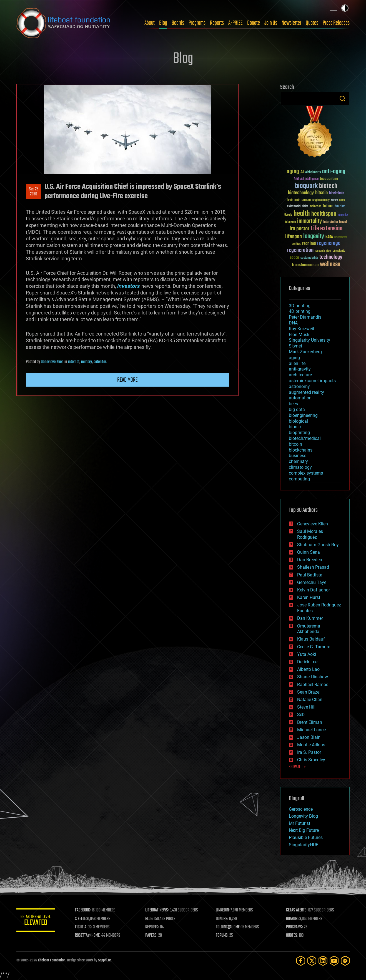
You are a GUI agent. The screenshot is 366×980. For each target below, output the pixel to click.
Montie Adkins (311, 745)
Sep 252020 (34, 192)
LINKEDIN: (223, 910)
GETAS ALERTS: (297, 910)
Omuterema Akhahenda (309, 629)
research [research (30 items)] (320, 251)
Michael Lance (311, 730)
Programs (197, 23)
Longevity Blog (303, 816)
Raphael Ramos (313, 685)
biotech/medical (305, 438)
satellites (100, 362)
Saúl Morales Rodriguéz (310, 534)
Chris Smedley (311, 760)
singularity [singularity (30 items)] (339, 251)
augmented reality (306, 392)
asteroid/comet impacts (312, 381)
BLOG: (150, 919)
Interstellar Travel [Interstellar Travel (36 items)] (335, 222)
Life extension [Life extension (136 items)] (327, 229)
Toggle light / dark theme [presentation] (345, 8)
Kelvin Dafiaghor (314, 590)
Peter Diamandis (305, 317)
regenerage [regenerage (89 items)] (329, 243)
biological (298, 421)
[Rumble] (345, 961)
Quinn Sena (309, 552)
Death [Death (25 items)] (342, 200)
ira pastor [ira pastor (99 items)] (299, 229)
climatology (300, 467)
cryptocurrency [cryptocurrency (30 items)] (321, 200)
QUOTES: (292, 936)
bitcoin (295, 444)
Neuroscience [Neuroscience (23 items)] (341, 238)
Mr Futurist (299, 823)
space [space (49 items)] (294, 257)
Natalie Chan (310, 700)
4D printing (300, 311)
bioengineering (303, 415)
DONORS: (222, 919)
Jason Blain (309, 737)
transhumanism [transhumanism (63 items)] (305, 265)
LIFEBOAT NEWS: (157, 910)
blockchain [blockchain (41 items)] (337, 193)
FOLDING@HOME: (228, 927)
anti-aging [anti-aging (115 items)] (334, 172)
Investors (129, 286)
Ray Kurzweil (301, 329)
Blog (163, 23)
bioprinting (299, 433)
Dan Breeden (310, 560)
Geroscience (301, 809)
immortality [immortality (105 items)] (309, 221)
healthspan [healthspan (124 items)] (324, 214)
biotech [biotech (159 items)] (328, 186)
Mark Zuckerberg (305, 352)
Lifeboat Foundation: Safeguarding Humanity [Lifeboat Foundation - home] (64, 23)
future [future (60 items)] (328, 206)
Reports (217, 23)
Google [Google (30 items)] (288, 215)
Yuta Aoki (307, 654)
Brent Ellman (310, 722)
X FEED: (81, 919)
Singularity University (309, 340)
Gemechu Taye (312, 582)
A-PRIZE (235, 23)
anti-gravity (300, 369)
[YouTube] (334, 961)
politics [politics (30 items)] (296, 244)
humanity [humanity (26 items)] (343, 215)
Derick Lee (307, 662)
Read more (127, 380)
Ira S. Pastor (309, 752)
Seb (301, 715)
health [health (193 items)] (302, 214)
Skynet (295, 346)
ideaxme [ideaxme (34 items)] (290, 222)
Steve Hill (306, 707)
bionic (295, 427)
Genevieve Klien (52, 362)
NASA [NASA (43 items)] (329, 237)
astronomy (299, 386)
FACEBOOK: (83, 910)
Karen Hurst (309, 597)
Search (342, 99)
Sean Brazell (309, 692)
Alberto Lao (308, 669)
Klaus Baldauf (311, 639)
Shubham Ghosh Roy (318, 545)
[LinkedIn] (323, 961)
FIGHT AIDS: (84, 927)
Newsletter (291, 23)
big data (297, 410)
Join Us (271, 23)
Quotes (312, 23)
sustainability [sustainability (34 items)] (309, 258)
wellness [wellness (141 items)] (330, 264)
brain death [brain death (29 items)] (294, 200)
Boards (178, 23)
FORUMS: (222, 936)
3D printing (300, 306)
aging (294, 358)
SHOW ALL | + (297, 767)
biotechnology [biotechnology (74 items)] (301, 193)
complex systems (306, 473)
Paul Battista (310, 575)
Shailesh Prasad (313, 567)
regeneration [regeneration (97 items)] (300, 250)
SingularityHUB (304, 845)
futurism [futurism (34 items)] (340, 207)
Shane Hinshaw (313, 677)
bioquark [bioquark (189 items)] (306, 186)
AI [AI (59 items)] (302, 172)
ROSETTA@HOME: (88, 936)
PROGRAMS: (295, 927)
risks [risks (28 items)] (329, 251)
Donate (254, 23)
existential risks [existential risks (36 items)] (298, 207)
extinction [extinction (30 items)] (315, 207)
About (150, 23)
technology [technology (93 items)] (331, 257)
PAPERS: (152, 936)
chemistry (298, 461)
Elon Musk (299, 335)
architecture (300, 375)
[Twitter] (312, 961)
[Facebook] (301, 961)
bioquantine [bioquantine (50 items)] (329, 179)
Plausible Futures (306, 837)
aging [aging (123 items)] (293, 172)
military (87, 362)
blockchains (301, 450)
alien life (297, 363)
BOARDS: (293, 919)
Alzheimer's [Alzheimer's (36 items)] (313, 172)
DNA (293, 323)
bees (293, 404)
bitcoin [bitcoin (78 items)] (321, 193)
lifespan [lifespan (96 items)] (294, 237)
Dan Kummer (310, 618)
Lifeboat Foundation (52, 960)
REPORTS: (152, 927)
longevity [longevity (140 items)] (314, 236)
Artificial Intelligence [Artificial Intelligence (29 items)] (306, 179)
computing (299, 479)
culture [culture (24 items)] (334, 200)
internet (74, 362)
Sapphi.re (104, 960)
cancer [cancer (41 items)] (306, 200)
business (298, 456)
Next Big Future (304, 830)
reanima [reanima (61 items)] (309, 244)
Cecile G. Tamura (314, 647)
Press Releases (336, 23)
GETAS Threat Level (36, 921)
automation (300, 398)
